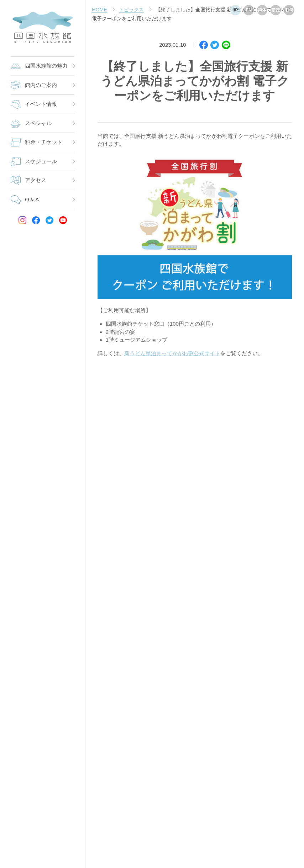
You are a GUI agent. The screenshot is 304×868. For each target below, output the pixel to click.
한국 (289, 10)
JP (235, 10)
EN (249, 10)
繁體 (276, 10)
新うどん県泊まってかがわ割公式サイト (172, 355)
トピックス (131, 10)
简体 (262, 10)
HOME (99, 10)
